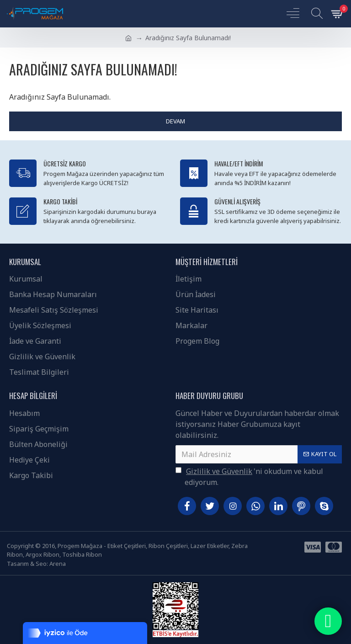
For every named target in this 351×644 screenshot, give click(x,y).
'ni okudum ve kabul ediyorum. (249, 476)
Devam (175, 121)
